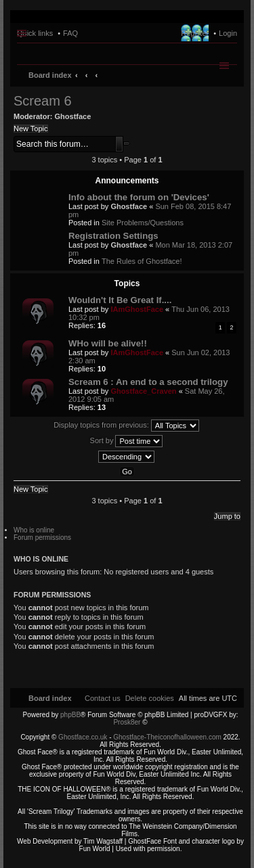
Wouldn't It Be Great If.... (120, 300)
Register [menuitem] (195, 33)
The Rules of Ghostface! (142, 261)
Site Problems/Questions (143, 223)
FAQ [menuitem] (70, 33)
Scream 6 (43, 101)
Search (119, 144)
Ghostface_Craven (143, 391)
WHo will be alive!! (108, 343)
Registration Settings (113, 236)
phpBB (70, 715)
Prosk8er (127, 722)
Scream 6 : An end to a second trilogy (148, 382)
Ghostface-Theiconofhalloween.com (167, 737)
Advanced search (127, 143)
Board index (50, 75)
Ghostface (73, 116)
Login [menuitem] (228, 33)
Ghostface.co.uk (84, 737)
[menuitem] (150, 698)
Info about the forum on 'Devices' (139, 197)
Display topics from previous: (126, 426)
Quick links (35, 33)
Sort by (127, 441)
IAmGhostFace (137, 309)
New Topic (31, 129)
